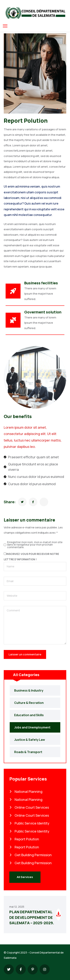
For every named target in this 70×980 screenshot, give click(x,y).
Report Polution (24, 839)
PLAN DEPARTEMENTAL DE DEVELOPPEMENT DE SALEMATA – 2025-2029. (32, 917)
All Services (25, 877)
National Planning (26, 791)
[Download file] (58, 915)
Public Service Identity (29, 823)
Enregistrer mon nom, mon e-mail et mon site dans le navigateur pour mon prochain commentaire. (35, 545)
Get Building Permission (31, 855)
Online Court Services (29, 807)
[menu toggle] (5, 26)
